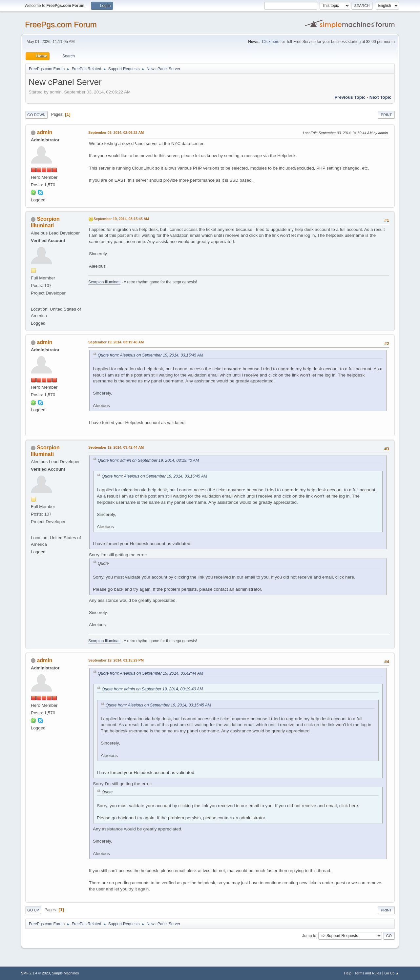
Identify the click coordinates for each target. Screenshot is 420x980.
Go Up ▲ (392, 973)
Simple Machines (65, 973)
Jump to (309, 936)
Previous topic (350, 97)
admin (44, 132)
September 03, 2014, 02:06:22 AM (116, 133)
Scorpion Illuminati (104, 282)
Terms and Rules (368, 973)
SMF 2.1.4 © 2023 (35, 973)
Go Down (36, 115)
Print (386, 115)
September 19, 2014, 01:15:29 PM (116, 660)
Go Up (33, 910)
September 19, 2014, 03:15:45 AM (121, 219)
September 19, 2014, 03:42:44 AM (116, 447)
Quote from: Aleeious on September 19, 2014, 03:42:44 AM (150, 673)
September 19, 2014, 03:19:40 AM (116, 342)
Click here (271, 42)
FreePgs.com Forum (61, 24)
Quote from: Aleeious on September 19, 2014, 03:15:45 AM (150, 355)
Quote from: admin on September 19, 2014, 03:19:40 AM (148, 460)
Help (348, 973)
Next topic (380, 97)
